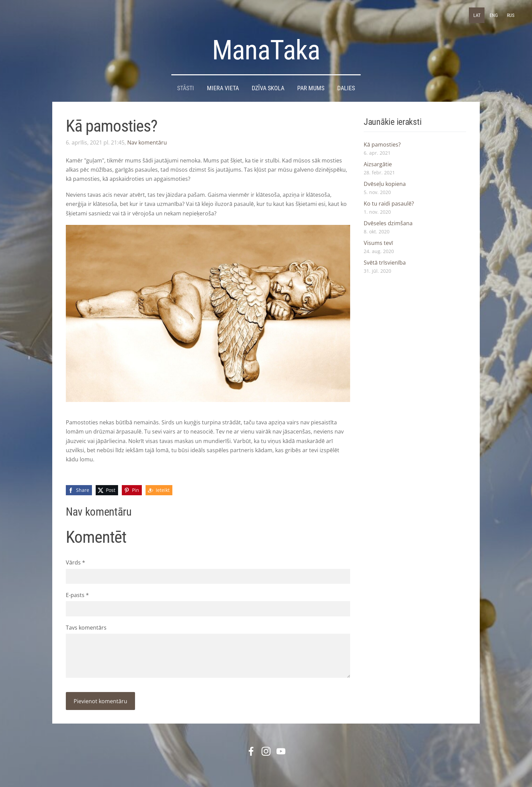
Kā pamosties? (382, 145)
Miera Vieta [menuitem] (223, 88)
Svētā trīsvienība (385, 263)
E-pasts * (77, 595)
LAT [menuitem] (477, 15)
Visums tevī (378, 243)
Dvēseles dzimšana (388, 223)
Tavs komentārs (86, 628)
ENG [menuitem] (494, 15)
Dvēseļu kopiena (385, 184)
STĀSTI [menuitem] (186, 88)
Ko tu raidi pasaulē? (389, 204)
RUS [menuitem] (511, 15)
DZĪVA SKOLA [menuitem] (268, 88)
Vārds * (75, 562)
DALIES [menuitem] (346, 88)
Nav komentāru (147, 142)
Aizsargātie (378, 164)
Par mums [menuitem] (311, 88)
